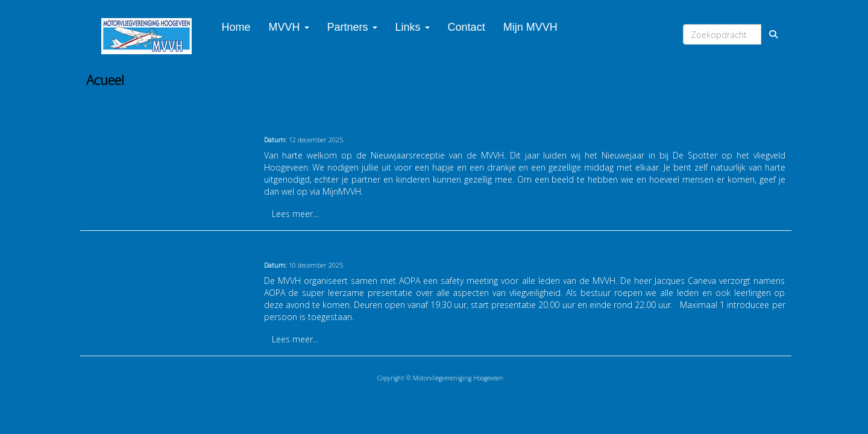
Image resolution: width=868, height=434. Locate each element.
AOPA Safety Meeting (315, 248)
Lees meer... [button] (295, 214)
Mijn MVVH (530, 27)
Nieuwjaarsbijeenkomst (320, 122)
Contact (467, 27)
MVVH (289, 27)
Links (413, 27)
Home (236, 27)
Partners (352, 27)
